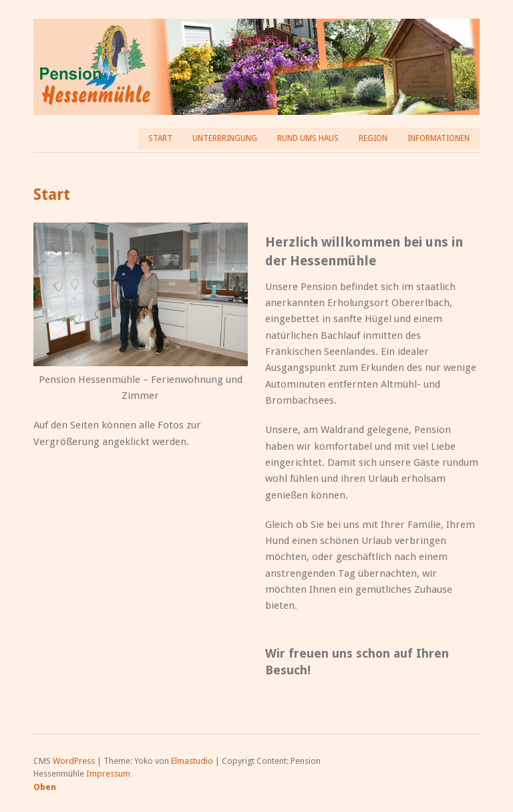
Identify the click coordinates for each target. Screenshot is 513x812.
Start (160, 138)
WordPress (74, 761)
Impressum (108, 774)
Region (373, 138)
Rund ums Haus (308, 138)
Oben (45, 787)
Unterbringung (225, 138)
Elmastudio (192, 761)
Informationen (439, 138)
